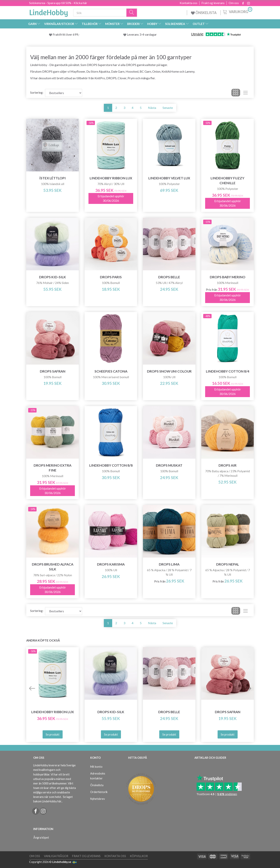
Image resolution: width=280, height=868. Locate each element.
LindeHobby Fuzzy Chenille (227, 181)
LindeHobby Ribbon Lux (111, 178)
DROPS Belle (169, 277)
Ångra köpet (41, 838)
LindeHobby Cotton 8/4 (228, 371)
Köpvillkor (139, 856)
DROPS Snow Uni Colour (169, 371)
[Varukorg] (237, 11)
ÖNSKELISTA (204, 13)
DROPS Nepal (228, 564)
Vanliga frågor (56, 856)
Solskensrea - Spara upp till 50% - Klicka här (58, 3)
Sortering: (37, 92)
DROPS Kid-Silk (52, 277)
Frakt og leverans (213, 3)
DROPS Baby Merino (228, 277)
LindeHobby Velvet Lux (169, 178)
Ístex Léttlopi (52, 178)
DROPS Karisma (111, 564)
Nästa (152, 108)
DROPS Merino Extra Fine (52, 468)
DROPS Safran (53, 371)
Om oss (234, 3)
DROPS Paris (111, 277)
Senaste (168, 108)
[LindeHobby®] (49, 12)
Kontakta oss (189, 3)
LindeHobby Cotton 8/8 (111, 465)
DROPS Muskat (169, 465)
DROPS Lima (169, 564)
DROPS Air (227, 465)
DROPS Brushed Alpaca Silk (53, 567)
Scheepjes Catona (111, 371)
